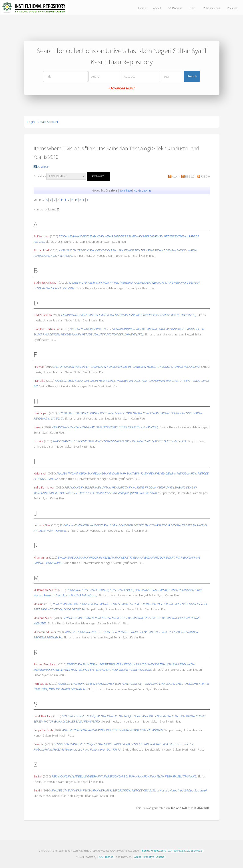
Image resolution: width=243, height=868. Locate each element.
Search (192, 76)
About (157, 8)
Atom (176, 176)
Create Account (48, 122)
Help (192, 8)
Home (142, 8)
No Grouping (142, 190)
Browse (177, 8)
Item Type (126, 190)
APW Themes (106, 857)
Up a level (43, 167)
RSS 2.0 (205, 176)
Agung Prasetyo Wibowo (149, 857)
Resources (213, 8)
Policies (232, 8)
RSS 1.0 (190, 176)
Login (31, 122)
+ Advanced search (122, 88)
